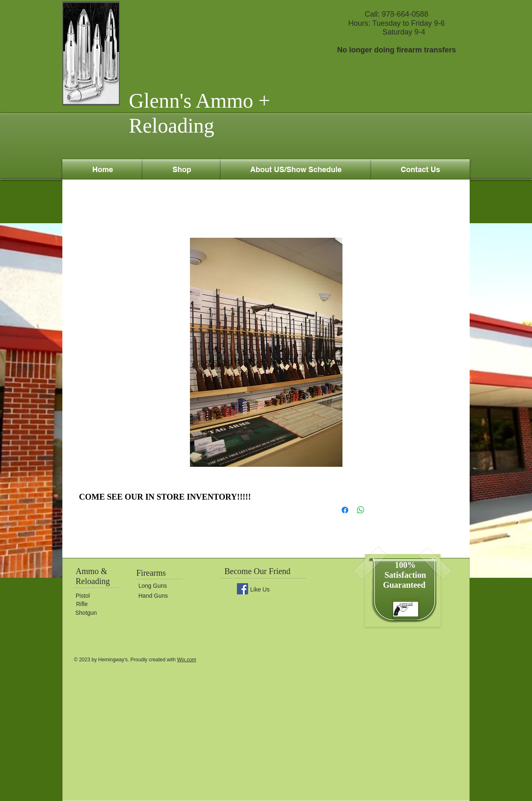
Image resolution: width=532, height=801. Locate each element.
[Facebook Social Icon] (243, 589)
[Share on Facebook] (345, 510)
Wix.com (187, 660)
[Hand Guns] (163, 596)
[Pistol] (101, 596)
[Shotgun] (100, 613)
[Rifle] (101, 604)
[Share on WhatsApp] (361, 510)
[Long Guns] (163, 586)
